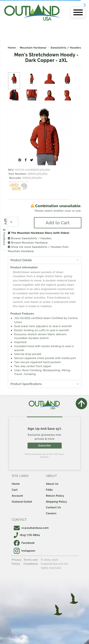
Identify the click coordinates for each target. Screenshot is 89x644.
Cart (15, 490)
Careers (51, 513)
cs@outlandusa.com (31, 528)
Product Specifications (26, 384)
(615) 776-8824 (27, 535)
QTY (5, 222)
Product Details (21, 260)
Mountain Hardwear (33, 48)
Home (12, 48)
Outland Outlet (22, 502)
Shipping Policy (57, 502)
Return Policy (55, 496)
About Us (52, 484)
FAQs (49, 490)
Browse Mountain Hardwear (28, 243)
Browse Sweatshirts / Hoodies (30, 238)
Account (18, 496)
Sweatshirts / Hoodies (66, 48)
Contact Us (54, 507)
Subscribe (44, 445)
